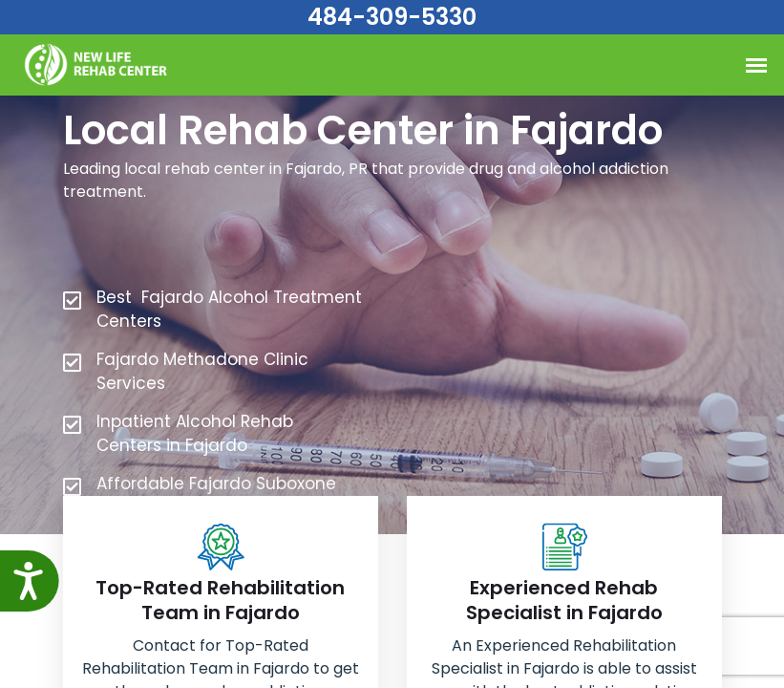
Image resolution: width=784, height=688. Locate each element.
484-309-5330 (392, 17)
